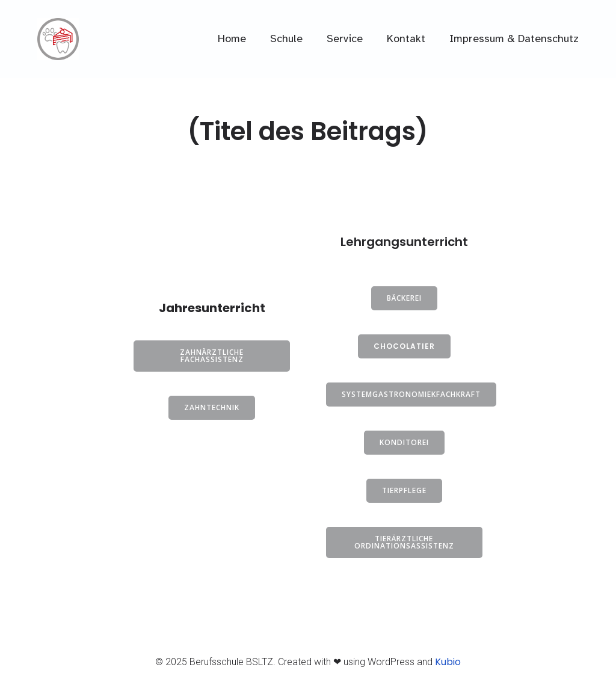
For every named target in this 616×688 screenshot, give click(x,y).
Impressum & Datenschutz (514, 38)
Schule (286, 38)
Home (232, 38)
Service (345, 38)
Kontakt (406, 38)
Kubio (448, 662)
